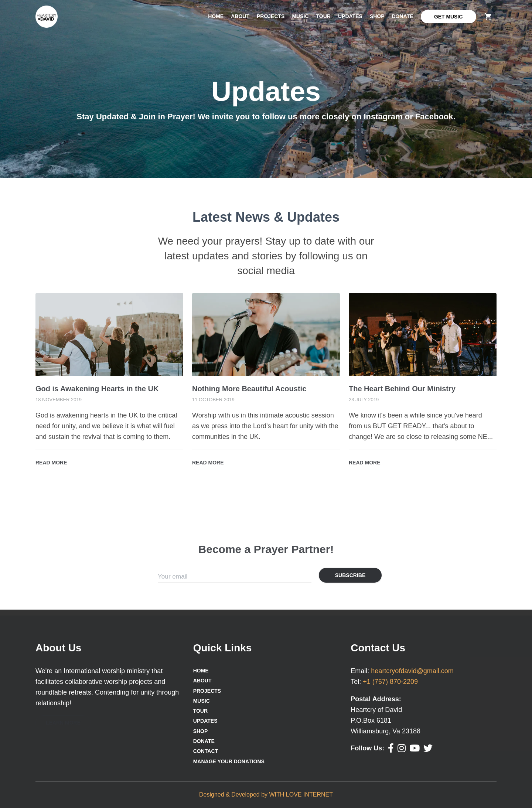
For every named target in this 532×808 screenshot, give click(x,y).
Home (216, 16)
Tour (323, 16)
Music (300, 16)
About (240, 16)
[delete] (488, 16)
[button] (63, 723)
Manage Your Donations (229, 761)
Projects (271, 16)
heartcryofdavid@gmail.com (412, 671)
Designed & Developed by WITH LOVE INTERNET (266, 795)
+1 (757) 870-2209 (390, 682)
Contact (206, 751)
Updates (350, 16)
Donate (403, 16)
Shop (377, 16)
